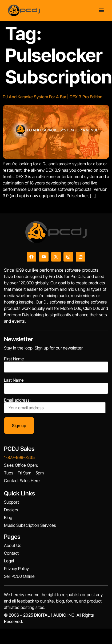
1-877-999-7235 (19, 457)
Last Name (14, 380)
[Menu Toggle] (101, 10)
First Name (14, 359)
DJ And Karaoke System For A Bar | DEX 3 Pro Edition (53, 97)
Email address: (55, 406)
